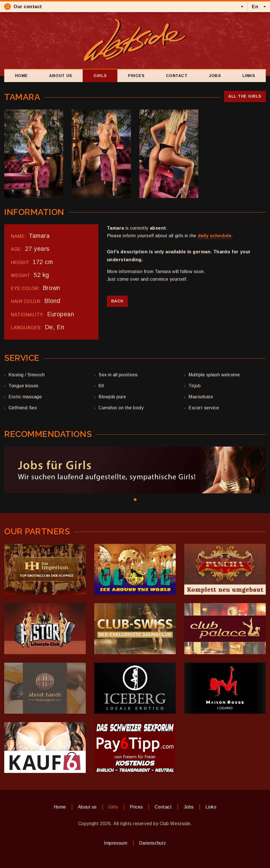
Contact (177, 76)
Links (249, 76)
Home (21, 76)
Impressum (116, 843)
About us (61, 76)
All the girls (245, 96)
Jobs (215, 76)
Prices (136, 76)
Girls (100, 76)
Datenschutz (153, 843)
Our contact (23, 7)
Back (117, 301)
